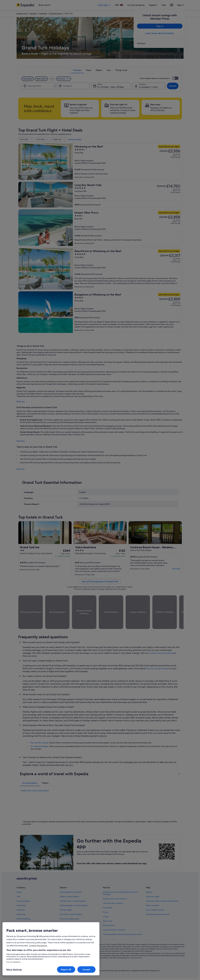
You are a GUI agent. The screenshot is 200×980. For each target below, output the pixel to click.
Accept (86, 970)
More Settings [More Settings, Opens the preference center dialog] (14, 970)
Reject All (66, 970)
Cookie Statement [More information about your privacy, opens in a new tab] (38, 946)
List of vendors (14, 962)
